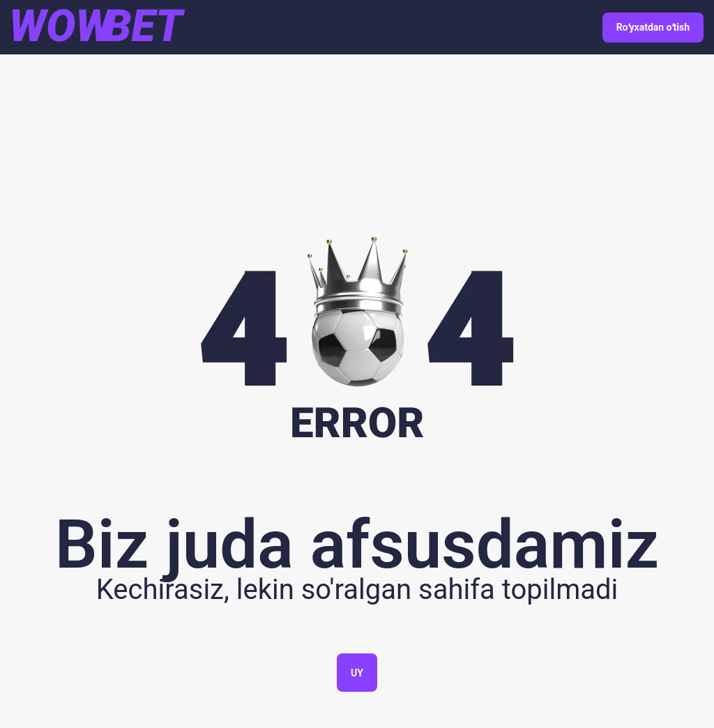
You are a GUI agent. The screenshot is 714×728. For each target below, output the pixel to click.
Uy (357, 673)
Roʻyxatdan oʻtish (653, 27)
